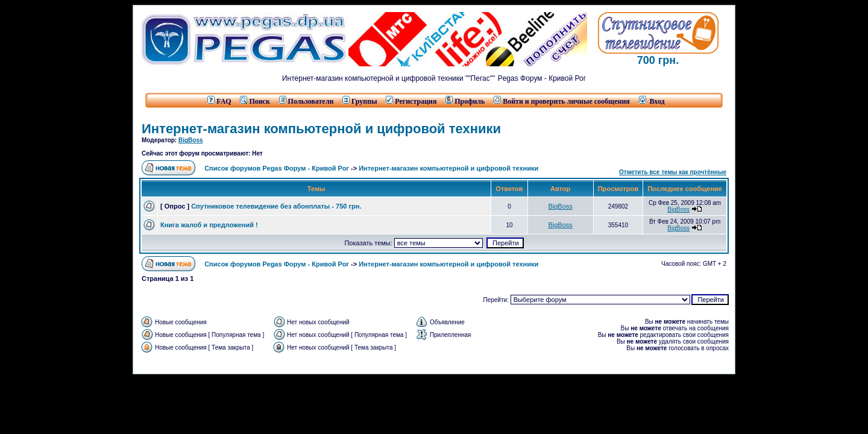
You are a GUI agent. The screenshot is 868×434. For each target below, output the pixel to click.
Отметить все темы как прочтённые (673, 172)
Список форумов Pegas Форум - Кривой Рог (277, 168)
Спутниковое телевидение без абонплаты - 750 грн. (276, 206)
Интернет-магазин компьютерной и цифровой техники (321, 129)
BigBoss (191, 140)
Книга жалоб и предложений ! (209, 225)
